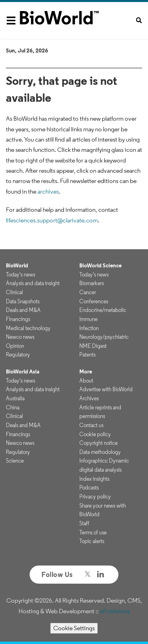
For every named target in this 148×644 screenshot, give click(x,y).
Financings (18, 319)
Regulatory (18, 355)
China (13, 407)
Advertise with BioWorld (106, 389)
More (86, 371)
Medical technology (28, 328)
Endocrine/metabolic (103, 310)
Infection (89, 328)
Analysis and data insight (33, 283)
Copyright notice (98, 443)
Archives (89, 398)
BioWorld (17, 265)
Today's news (21, 274)
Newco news (20, 337)
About (86, 381)
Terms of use (93, 532)
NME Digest (93, 346)
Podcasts (89, 487)
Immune (88, 319)
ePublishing (115, 611)
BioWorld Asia (23, 371)
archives (48, 191)
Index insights (94, 479)
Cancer (88, 292)
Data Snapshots (23, 301)
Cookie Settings (74, 628)
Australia (15, 398)
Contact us (91, 425)
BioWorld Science (100, 265)
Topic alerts (92, 541)
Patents (87, 355)
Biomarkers (92, 283)
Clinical (14, 292)
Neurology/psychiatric (104, 337)
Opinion (15, 346)
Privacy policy (95, 497)
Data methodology (100, 452)
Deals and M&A (23, 310)
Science (15, 461)
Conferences (94, 301)
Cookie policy (95, 434)
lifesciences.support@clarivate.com (52, 220)
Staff (84, 523)
